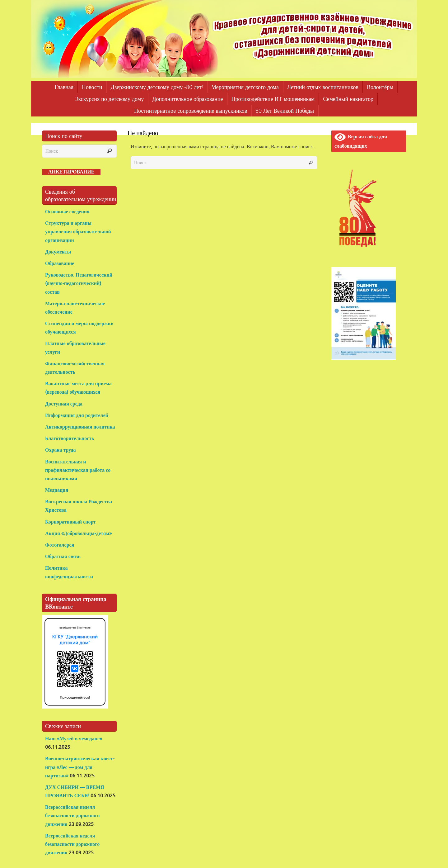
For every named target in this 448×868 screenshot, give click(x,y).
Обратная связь (63, 557)
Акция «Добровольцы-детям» (78, 534)
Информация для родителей (77, 415)
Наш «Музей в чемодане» (74, 739)
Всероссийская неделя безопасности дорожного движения (72, 816)
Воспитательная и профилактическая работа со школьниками (78, 470)
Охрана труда (60, 450)
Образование (60, 263)
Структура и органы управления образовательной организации (78, 232)
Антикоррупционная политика (80, 427)
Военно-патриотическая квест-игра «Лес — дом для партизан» (80, 767)
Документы (58, 252)
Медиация (57, 490)
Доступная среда (64, 404)
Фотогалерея (60, 545)
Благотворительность (70, 439)
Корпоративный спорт (70, 522)
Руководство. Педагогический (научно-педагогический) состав (79, 283)
